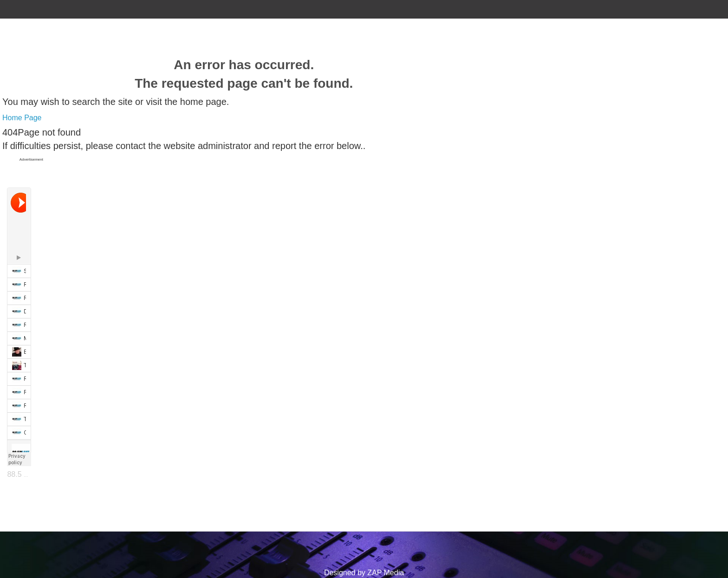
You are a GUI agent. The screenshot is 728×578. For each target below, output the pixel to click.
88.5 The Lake (31, 474)
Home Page (22, 118)
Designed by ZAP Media (364, 573)
